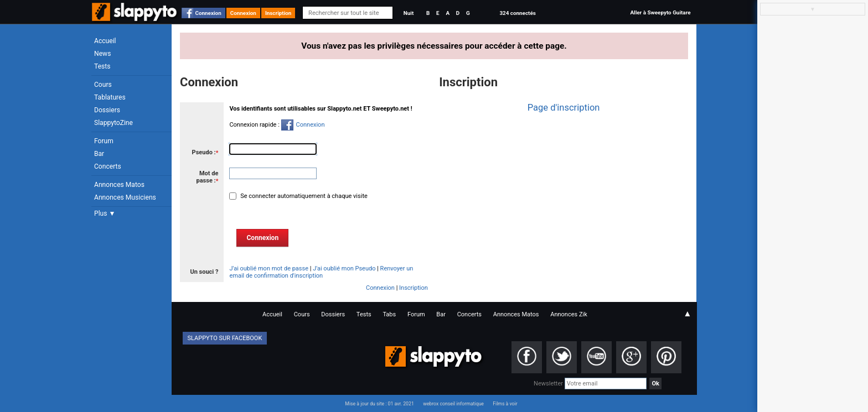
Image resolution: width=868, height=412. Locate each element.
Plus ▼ (105, 213)
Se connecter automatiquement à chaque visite (303, 196)
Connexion (208, 13)
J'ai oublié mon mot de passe (269, 268)
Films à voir (505, 404)
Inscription (278, 13)
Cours (103, 85)
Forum (104, 141)
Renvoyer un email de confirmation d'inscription (321, 272)
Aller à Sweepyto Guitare (660, 12)
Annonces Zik (569, 314)
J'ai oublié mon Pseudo (344, 268)
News (102, 54)
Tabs (389, 314)
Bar (99, 154)
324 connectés (517, 13)
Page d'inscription (564, 108)
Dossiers (107, 110)
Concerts (108, 166)
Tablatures (110, 97)
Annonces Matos (119, 185)
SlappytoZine (113, 123)
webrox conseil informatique (453, 404)
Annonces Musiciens (125, 197)
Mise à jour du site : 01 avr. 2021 (379, 404)
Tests (102, 66)
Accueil (105, 41)
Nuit (409, 13)
